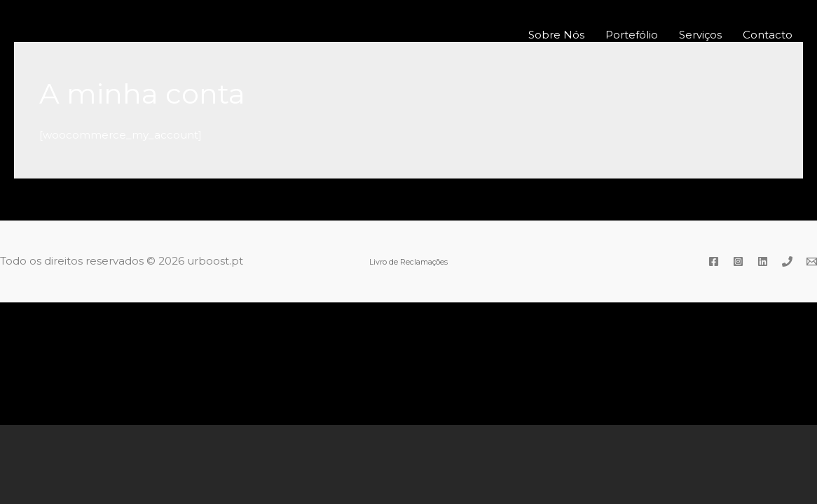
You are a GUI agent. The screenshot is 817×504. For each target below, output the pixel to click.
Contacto (768, 35)
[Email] (812, 261)
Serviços (700, 35)
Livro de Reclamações (408, 262)
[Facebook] (714, 261)
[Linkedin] (763, 261)
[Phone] (787, 261)
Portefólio (632, 35)
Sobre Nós (556, 35)
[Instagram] (738, 261)
